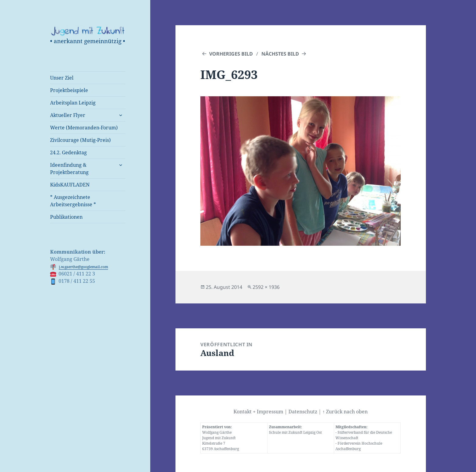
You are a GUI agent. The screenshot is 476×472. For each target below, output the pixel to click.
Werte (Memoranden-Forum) (84, 128)
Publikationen (66, 217)
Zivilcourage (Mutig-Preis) (80, 140)
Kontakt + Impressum (258, 412)
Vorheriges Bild (231, 54)
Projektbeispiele (69, 90)
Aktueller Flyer (68, 115)
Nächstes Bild (280, 54)
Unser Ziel (62, 78)
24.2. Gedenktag (68, 152)
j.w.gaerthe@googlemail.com (83, 267)
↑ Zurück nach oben (345, 412)
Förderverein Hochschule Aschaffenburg (359, 446)
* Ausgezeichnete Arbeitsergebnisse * (73, 201)
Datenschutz (303, 412)
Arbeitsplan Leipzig (73, 103)
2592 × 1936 (266, 287)
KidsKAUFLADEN (70, 185)
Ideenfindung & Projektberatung (69, 169)
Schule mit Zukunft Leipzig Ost (295, 432)
